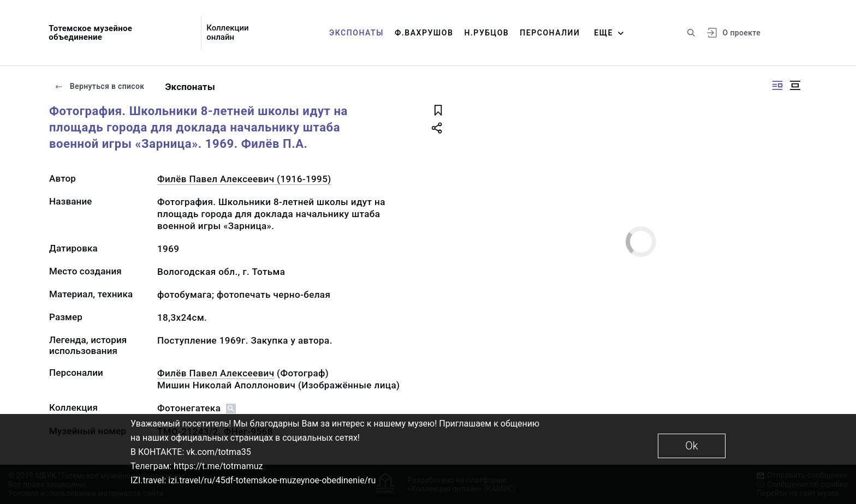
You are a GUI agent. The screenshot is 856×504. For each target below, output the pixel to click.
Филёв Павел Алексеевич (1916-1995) (244, 179)
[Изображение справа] (777, 85)
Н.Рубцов (486, 33)
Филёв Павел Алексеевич (216, 373)
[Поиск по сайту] (691, 33)
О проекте (742, 33)
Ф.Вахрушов (424, 33)
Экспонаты (356, 33)
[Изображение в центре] (795, 85)
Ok (691, 446)
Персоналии (550, 33)
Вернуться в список (99, 86)
